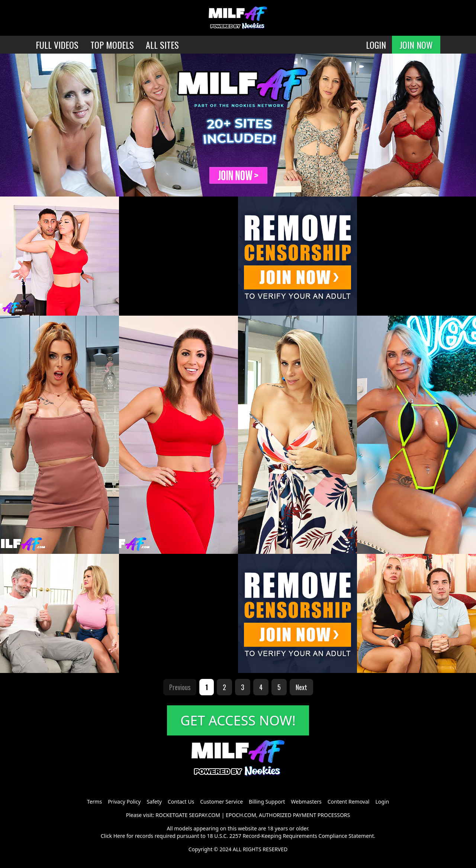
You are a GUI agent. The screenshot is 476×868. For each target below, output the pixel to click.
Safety (154, 802)
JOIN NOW (416, 45)
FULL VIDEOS (57, 45)
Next (301, 687)
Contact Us (181, 802)
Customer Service (221, 802)
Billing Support (267, 802)
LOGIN (376, 45)
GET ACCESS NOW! (238, 720)
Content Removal (349, 802)
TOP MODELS (112, 45)
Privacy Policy (124, 802)
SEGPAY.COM (205, 815)
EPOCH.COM (241, 815)
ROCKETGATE (171, 815)
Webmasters (306, 802)
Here (119, 836)
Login (382, 802)
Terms (94, 802)
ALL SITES (162, 45)
